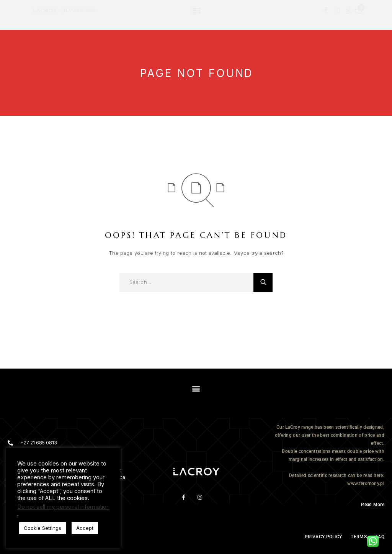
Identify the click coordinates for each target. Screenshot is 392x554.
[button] (196, 10)
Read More (373, 505)
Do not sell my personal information (63, 507)
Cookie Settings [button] (42, 528)
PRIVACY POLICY (323, 537)
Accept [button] (85, 528)
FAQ (380, 537)
